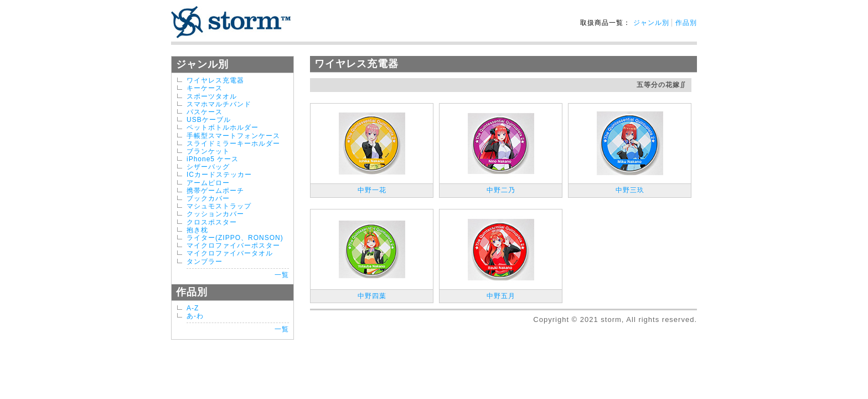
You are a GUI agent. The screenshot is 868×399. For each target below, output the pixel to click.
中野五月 (501, 296)
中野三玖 (630, 190)
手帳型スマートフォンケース (233, 136)
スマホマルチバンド (219, 104)
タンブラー (205, 262)
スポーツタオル (212, 96)
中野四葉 (372, 296)
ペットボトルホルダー (223, 127)
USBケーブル (209, 120)
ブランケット (208, 151)
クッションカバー (215, 214)
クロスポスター (212, 222)
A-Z (193, 308)
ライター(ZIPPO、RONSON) (235, 238)
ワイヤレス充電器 (215, 80)
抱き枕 (197, 230)
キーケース (205, 88)
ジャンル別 (651, 23)
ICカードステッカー (219, 175)
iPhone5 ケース (213, 159)
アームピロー (208, 183)
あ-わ (195, 316)
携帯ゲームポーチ (215, 191)
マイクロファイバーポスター (233, 245)
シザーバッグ (208, 167)
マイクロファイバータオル (230, 253)
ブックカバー (208, 198)
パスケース (205, 112)
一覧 (282, 275)
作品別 (686, 23)
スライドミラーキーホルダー (233, 144)
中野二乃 (501, 190)
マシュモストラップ (219, 206)
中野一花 (372, 190)
